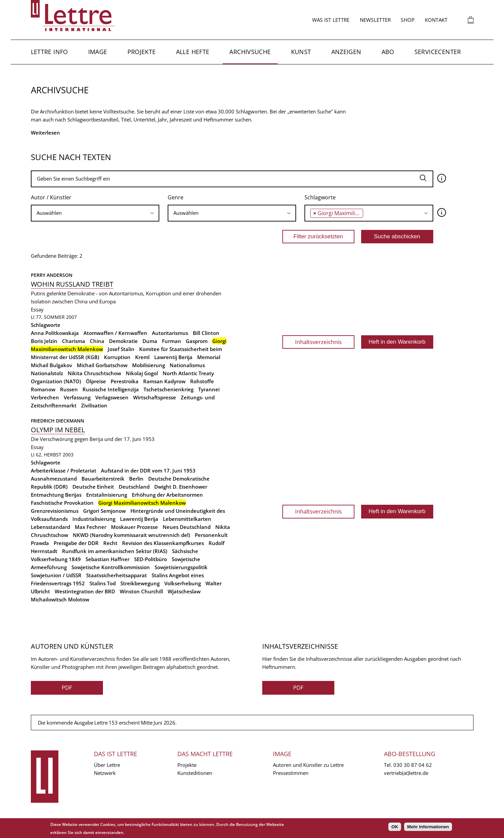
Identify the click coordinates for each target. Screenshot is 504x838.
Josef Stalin (121, 349)
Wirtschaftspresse (155, 397)
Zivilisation (94, 405)
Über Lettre (107, 765)
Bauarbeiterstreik (103, 479)
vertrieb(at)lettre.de (406, 773)
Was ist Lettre (331, 20)
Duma (150, 341)
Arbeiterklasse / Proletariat (64, 471)
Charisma (74, 341)
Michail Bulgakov (51, 365)
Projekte (142, 52)
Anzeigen (346, 52)
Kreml (142, 357)
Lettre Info (49, 52)
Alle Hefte (193, 52)
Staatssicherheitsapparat (117, 575)
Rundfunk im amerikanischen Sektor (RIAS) (115, 551)
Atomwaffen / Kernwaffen (115, 333)
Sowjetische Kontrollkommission (111, 567)
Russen (69, 389)
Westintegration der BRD (85, 591)
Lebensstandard (50, 527)
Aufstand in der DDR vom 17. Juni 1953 (148, 471)
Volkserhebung (183, 583)
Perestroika (125, 381)
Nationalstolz (47, 373)
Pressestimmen (291, 773)
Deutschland (134, 487)
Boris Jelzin (44, 341)
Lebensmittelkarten (187, 519)
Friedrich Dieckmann (58, 421)
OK (395, 827)
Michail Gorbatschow (102, 365)
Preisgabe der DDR (76, 543)
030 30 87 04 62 (413, 765)
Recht (110, 543)
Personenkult (211, 535)
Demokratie (123, 341)
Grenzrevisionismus (55, 511)
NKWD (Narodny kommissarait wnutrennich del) (131, 535)
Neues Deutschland (187, 527)
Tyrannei (209, 389)
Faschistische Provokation (62, 503)
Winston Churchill (141, 591)
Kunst (301, 52)
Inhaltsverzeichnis (318, 342)
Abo (388, 52)
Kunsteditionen (195, 773)
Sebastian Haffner (107, 559)
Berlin (136, 479)
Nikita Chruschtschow (94, 373)
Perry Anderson (52, 275)
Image (98, 52)
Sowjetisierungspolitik (181, 567)
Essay (37, 309)
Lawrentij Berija (173, 357)
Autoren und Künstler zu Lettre (308, 765)
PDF (67, 687)
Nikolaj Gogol (142, 373)
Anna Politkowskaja (55, 333)
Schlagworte (320, 197)
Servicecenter (438, 52)
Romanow (43, 389)
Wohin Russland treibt (72, 284)
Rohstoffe (202, 381)
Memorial (209, 357)
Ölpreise (96, 381)
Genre (176, 197)
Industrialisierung (94, 519)
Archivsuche (250, 52)
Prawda (40, 543)
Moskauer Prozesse (134, 527)
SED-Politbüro (151, 559)
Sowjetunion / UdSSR (56, 575)
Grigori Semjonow (104, 511)
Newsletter (375, 20)
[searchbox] (95, 213)
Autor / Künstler (51, 197)
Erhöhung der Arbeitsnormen (167, 495)
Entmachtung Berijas (56, 495)
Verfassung (77, 397)
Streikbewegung (140, 583)
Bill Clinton (206, 333)
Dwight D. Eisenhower (181, 487)
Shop (408, 20)
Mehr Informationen (428, 827)
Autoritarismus (170, 333)
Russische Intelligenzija (111, 389)
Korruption (117, 357)
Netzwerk (105, 773)
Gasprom (197, 341)
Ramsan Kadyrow (164, 381)
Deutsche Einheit (93, 487)
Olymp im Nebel (58, 430)
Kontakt (436, 20)
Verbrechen (45, 397)
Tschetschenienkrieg (169, 389)
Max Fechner (91, 527)
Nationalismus (187, 365)
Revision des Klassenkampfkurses (163, 543)
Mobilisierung (149, 365)
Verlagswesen (112, 397)
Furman (172, 341)
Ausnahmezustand (54, 479)
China (97, 341)
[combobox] (95, 213)
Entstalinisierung (107, 495)
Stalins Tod (103, 583)
